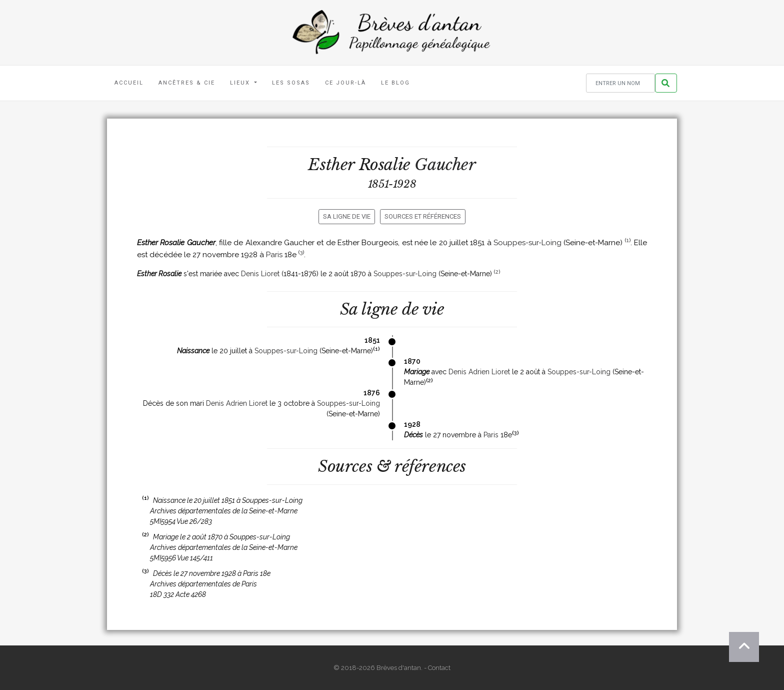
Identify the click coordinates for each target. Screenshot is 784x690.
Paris (274, 255)
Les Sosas (291, 83)
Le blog (395, 83)
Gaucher (445, 165)
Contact (439, 668)
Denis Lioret (260, 274)
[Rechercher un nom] (620, 83)
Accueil (129, 83)
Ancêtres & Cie (187, 83)
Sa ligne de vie (347, 216)
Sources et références (423, 216)
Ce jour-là (345, 83)
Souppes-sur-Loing (527, 243)
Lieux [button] (241, 83)
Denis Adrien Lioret (479, 372)
